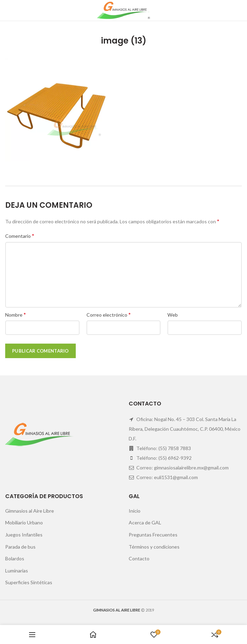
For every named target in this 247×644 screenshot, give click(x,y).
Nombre (16, 314)
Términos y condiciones (154, 547)
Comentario (20, 236)
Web (173, 315)
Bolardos (15, 558)
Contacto (139, 558)
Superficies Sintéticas (29, 582)
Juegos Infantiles (24, 535)
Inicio (135, 511)
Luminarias (17, 571)
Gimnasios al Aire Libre (30, 511)
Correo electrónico (109, 314)
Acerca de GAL (145, 522)
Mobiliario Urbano (24, 522)
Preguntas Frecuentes (153, 535)
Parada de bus (20, 547)
